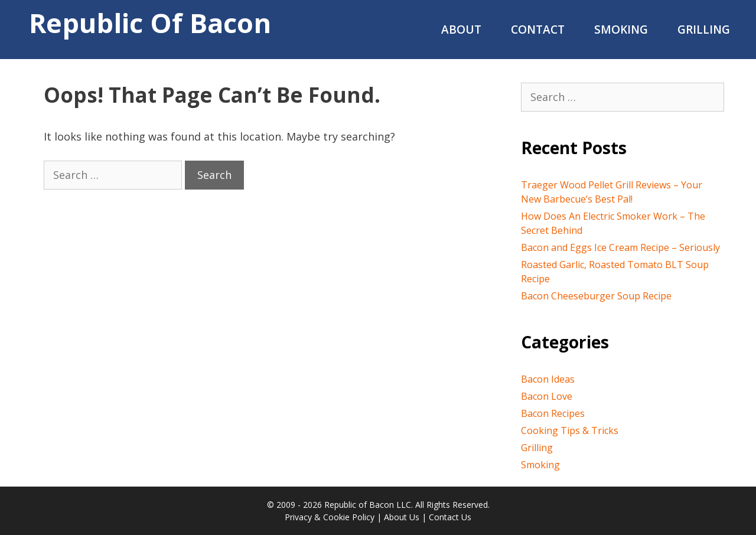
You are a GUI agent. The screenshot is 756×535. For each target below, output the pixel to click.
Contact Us (450, 517)
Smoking (621, 30)
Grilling (704, 30)
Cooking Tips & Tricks (570, 430)
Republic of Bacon (150, 23)
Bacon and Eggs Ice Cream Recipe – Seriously (620, 247)
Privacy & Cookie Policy (330, 517)
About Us (402, 517)
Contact (538, 30)
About (461, 30)
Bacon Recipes (553, 413)
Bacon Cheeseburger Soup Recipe (596, 296)
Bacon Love (547, 396)
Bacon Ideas (548, 379)
